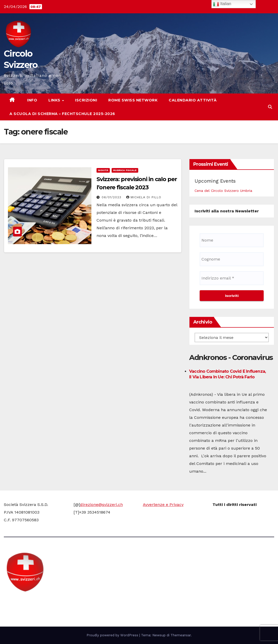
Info (32, 100)
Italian (222, 4)
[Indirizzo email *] (232, 278)
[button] (270, 107)
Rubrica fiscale (125, 170)
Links (55, 100)
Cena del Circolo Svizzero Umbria (223, 191)
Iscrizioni (86, 100)
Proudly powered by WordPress (113, 635)
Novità (103, 170)
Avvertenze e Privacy (163, 505)
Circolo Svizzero (36, 602)
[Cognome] (232, 259)
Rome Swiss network (133, 100)
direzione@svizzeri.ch (101, 505)
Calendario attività (193, 100)
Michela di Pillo (144, 197)
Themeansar (181, 635)
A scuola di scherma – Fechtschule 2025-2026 (62, 114)
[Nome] (232, 240)
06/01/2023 (112, 197)
